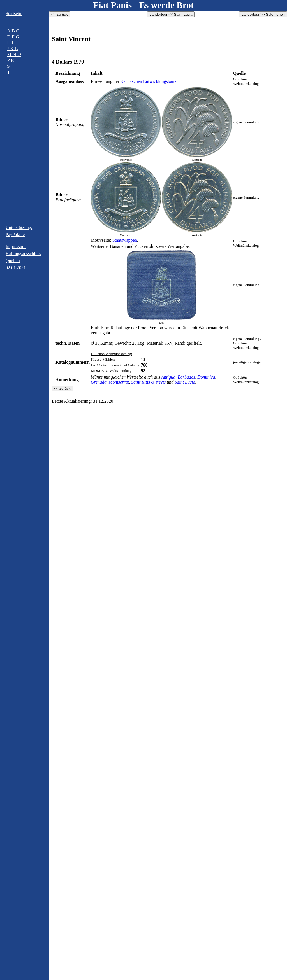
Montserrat (119, 382)
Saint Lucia (185, 382)
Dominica (206, 377)
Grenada (99, 382)
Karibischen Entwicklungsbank (149, 81)
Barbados (186, 377)
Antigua (168, 377)
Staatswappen (125, 240)
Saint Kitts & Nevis (148, 382)
